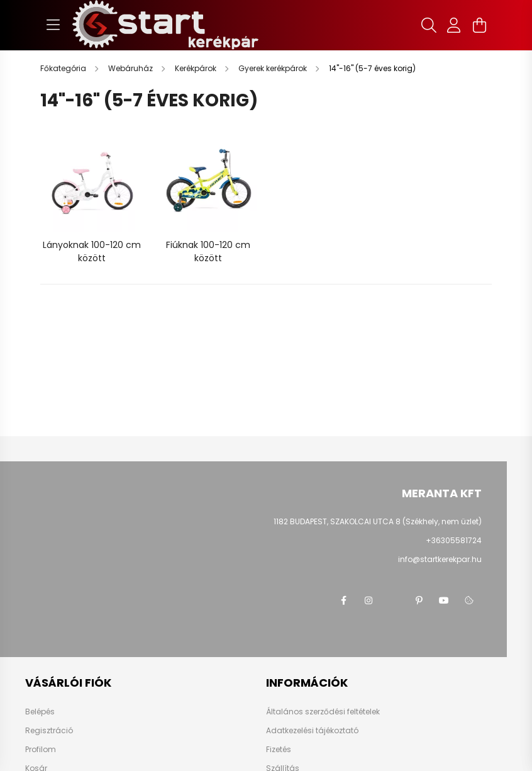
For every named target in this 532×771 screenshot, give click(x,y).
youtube (444, 600)
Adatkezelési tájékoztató (312, 731)
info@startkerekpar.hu (440, 559)
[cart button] (479, 25)
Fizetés (279, 750)
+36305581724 (454, 540)
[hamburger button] (53, 25)
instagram (369, 600)
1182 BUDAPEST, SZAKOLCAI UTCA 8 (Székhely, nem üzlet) (378, 521)
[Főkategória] (64, 68)
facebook (343, 600)
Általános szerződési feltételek (323, 712)
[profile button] (454, 25)
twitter (394, 600)
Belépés (40, 712)
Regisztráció (49, 731)
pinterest (419, 600)
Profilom (41, 750)
